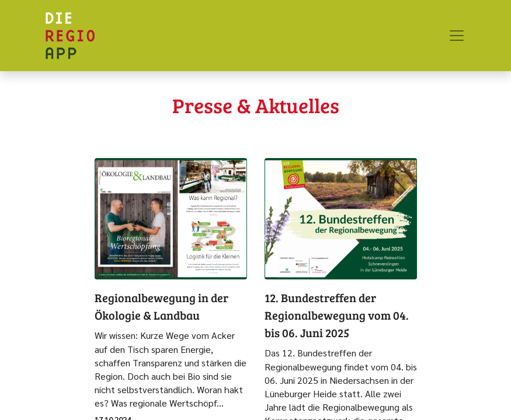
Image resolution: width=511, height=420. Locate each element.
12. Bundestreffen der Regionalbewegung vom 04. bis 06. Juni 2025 (337, 315)
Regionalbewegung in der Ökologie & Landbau (161, 306)
